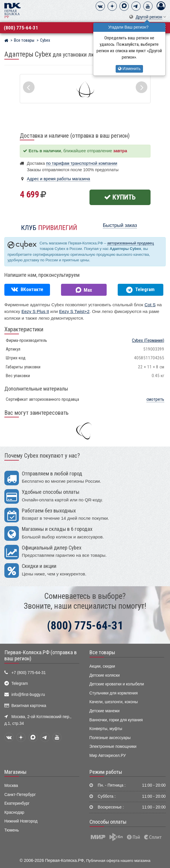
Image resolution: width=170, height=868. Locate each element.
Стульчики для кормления (114, 693)
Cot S (150, 305)
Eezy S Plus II (35, 311)
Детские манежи (105, 711)
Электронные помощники (113, 747)
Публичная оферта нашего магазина (118, 861)
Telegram (20, 684)
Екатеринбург (17, 803)
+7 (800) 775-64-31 (28, 673)
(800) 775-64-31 (21, 28)
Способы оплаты (108, 822)
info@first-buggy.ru (28, 695)
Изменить (129, 69)
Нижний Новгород (21, 821)
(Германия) (148, 340)
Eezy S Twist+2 (74, 311)
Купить (120, 197)
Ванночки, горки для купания (116, 720)
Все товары (102, 652)
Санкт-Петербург (20, 795)
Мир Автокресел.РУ (108, 756)
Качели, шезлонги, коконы (114, 702)
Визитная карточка (29, 706)
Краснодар (14, 812)
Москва (11, 786)
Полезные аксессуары (110, 738)
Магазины (15, 772)
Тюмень (12, 830)
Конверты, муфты (106, 729)
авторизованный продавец (130, 243)
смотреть (155, 399)
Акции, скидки (102, 666)
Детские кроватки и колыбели (117, 684)
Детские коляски (105, 675)
